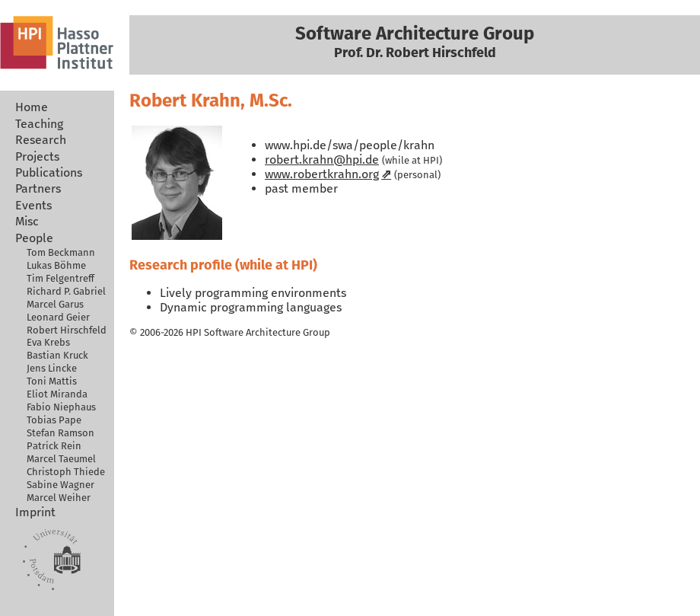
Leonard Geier (58, 317)
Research (41, 140)
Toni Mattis (52, 381)
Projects (37, 156)
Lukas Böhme (56, 265)
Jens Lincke (52, 368)
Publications (49, 172)
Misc (27, 221)
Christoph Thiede (66, 472)
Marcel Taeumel (61, 459)
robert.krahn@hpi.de (322, 160)
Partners (38, 188)
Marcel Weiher (59, 498)
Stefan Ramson (60, 433)
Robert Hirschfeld (67, 330)
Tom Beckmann (61, 252)
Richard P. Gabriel (66, 291)
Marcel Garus (55, 304)
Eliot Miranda (57, 394)
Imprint (35, 512)
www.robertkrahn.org (322, 174)
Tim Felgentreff (60, 278)
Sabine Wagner (60, 485)
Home (32, 107)
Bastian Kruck (57, 355)
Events (33, 205)
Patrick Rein (54, 446)
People (34, 238)
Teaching (39, 124)
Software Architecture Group (267, 332)
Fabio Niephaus (61, 407)
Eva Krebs (48, 342)
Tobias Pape (54, 420)
